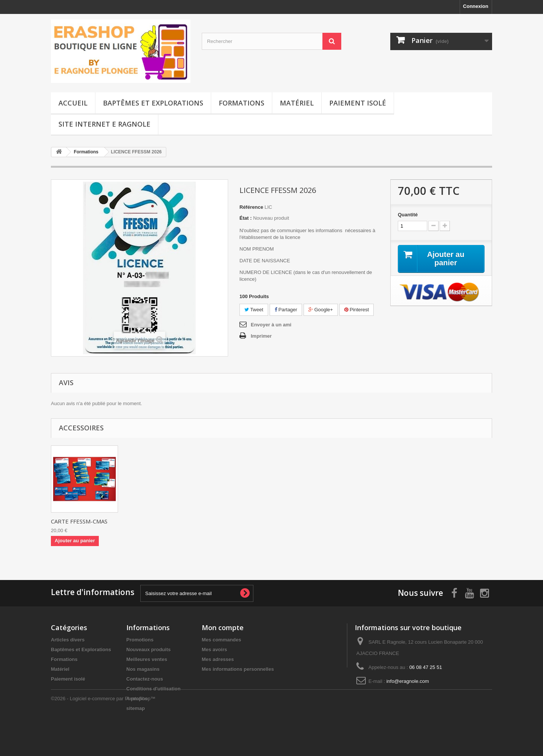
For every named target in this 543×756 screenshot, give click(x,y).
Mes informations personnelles (238, 669)
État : (246, 218)
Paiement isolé (358, 103)
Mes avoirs (214, 650)
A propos (137, 699)
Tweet (254, 310)
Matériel (297, 103)
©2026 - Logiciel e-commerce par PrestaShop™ (103, 735)
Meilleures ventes (147, 659)
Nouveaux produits (149, 650)
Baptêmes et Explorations (153, 103)
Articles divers (68, 640)
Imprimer (261, 336)
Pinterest (357, 310)
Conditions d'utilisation (153, 689)
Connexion (476, 6)
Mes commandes (222, 640)
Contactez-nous (145, 679)
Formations (242, 103)
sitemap (136, 708)
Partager (286, 310)
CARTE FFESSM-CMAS (79, 521)
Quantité (408, 215)
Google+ (321, 310)
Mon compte (223, 627)
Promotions (140, 640)
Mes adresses (218, 659)
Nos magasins (143, 669)
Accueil (73, 103)
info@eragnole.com (408, 681)
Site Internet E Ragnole (104, 124)
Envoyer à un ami (271, 325)
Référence (251, 207)
